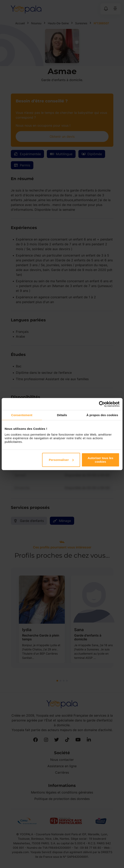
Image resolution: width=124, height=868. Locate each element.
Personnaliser (61, 460)
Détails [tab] (62, 415)
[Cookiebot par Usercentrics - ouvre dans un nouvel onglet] (102, 404)
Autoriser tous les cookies (100, 460)
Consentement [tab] (22, 415)
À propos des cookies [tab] (102, 415)
